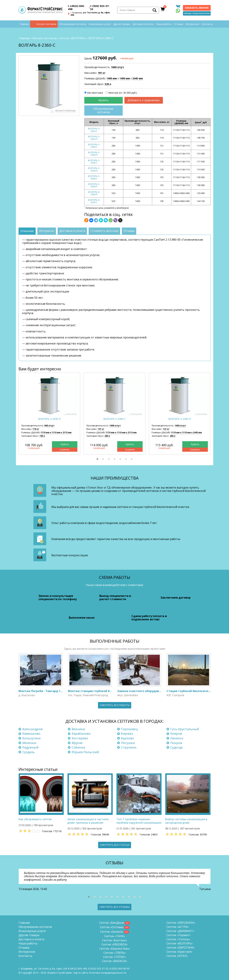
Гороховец (129, 729)
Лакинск (177, 738)
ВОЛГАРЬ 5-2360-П (94, 154)
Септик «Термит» (178, 935)
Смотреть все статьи (115, 845)
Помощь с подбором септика (197, 13)
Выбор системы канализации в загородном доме (186, 821)
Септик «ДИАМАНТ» (180, 931)
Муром (77, 743)
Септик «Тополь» (178, 939)
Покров (176, 743)
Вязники (78, 729)
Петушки (128, 743)
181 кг (102, 73)
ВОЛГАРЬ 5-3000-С (94, 177)
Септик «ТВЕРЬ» (115, 953)
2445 (138, 78)
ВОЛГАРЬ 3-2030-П (94, 138)
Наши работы (164, 24)
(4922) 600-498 (76, 7)
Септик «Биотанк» (115, 940)
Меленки (29, 743)
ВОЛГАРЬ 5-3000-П (94, 185)
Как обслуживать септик (35, 819)
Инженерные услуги (100, 24)
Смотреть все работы (115, 705)
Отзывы (179, 24)
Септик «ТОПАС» (115, 957)
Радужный (30, 747)
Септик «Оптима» (112, 927)
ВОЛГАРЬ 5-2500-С (94, 162)
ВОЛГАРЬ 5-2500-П (94, 169)
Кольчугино (32, 738)
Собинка (78, 747)
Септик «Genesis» (112, 932)
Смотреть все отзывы (114, 907)
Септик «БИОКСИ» (114, 961)
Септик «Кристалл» (179, 952)
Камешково (31, 733)
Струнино (129, 747)
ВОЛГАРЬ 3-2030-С (94, 130)
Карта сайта (81, 973)
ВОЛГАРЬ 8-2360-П (94, 193)
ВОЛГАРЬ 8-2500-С (94, 201)
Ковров (176, 733)
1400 (112, 78)
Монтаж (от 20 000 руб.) (123, 93)
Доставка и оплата (143, 24)
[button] (97, 459)
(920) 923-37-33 (100, 7)
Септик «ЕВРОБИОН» (181, 923)
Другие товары (122, 24)
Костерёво (80, 738)
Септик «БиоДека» (112, 923)
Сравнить (65, 450)
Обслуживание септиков (73, 24)
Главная (24, 24)
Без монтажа (95, 93)
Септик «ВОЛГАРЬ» (73, 38)
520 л (108, 84)
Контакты (207, 24)
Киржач (127, 733)
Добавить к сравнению (144, 100)
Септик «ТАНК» (115, 936)
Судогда (176, 747)
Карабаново (81, 733)
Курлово (127, 738)
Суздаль (28, 752)
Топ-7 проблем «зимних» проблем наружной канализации (139, 821)
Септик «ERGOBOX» (114, 944)
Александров (32, 729)
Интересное (192, 24)
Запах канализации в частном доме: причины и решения (88, 821)
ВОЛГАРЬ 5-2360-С (94, 146)
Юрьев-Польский (85, 752)
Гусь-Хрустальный (185, 729)
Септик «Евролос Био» (115, 949)
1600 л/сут (118, 67)
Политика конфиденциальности (107, 973)
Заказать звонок (197, 8)
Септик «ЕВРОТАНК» (181, 948)
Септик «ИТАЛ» (177, 956)
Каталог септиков (46, 24)
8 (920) (120, 969)
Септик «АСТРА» (178, 927)
